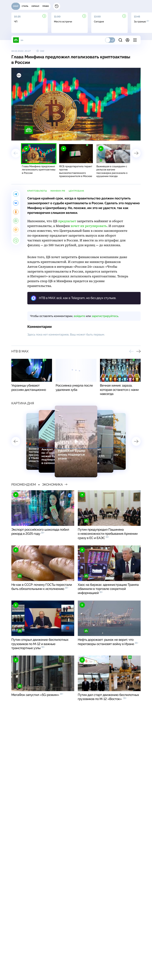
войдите (79, 316)
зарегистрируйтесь (105, 316)
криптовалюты (37, 191)
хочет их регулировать (89, 226)
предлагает (67, 221)
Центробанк (76, 191)
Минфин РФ (58, 191)
